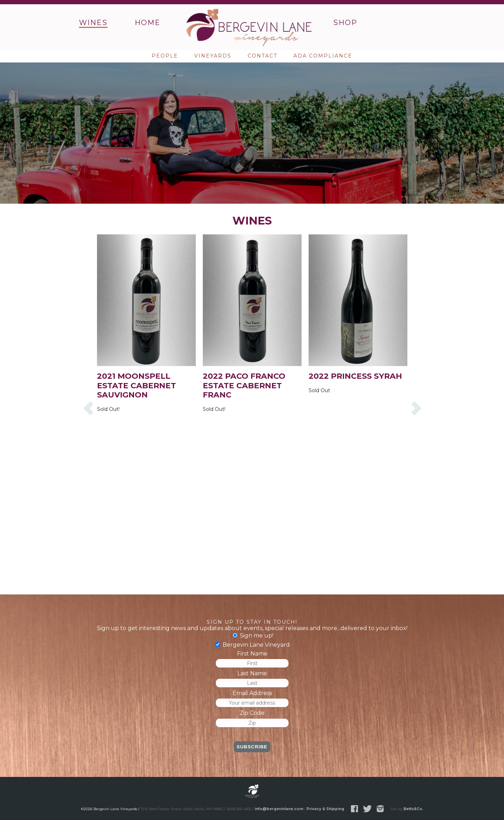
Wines (93, 23)
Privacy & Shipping (325, 809)
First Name (252, 654)
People (165, 56)
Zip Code (252, 713)
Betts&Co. (413, 809)
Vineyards (213, 56)
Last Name (252, 673)
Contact (262, 56)
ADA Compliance (323, 56)
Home (148, 23)
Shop (345, 23)
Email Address (252, 693)
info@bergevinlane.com (279, 809)
